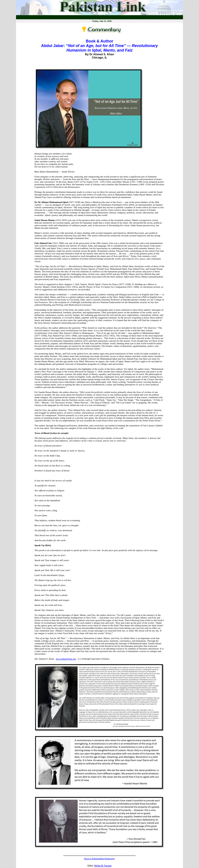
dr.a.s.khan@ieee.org (66, 659)
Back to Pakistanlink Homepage (99, 858)
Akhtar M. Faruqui (103, 866)
